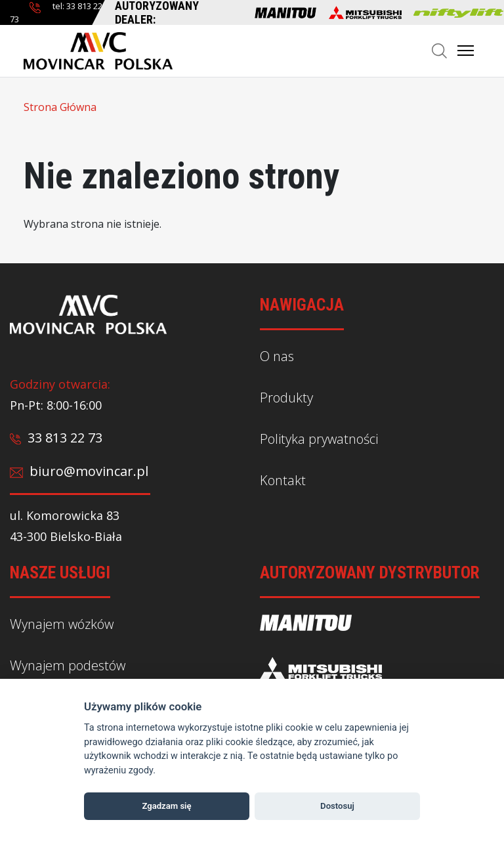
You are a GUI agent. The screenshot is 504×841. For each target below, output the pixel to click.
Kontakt (283, 480)
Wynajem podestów (68, 665)
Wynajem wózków (62, 624)
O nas (277, 356)
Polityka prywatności (319, 439)
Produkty (286, 398)
